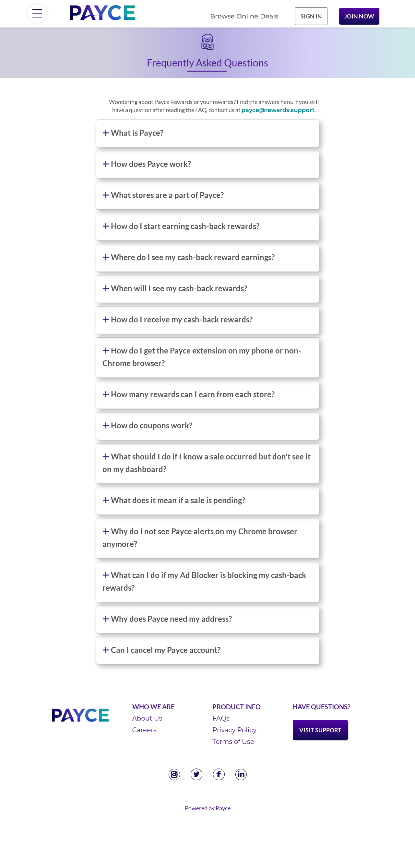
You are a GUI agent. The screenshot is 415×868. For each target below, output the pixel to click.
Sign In (311, 16)
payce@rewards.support (278, 110)
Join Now (359, 16)
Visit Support (320, 730)
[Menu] (37, 13)
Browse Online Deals (244, 16)
